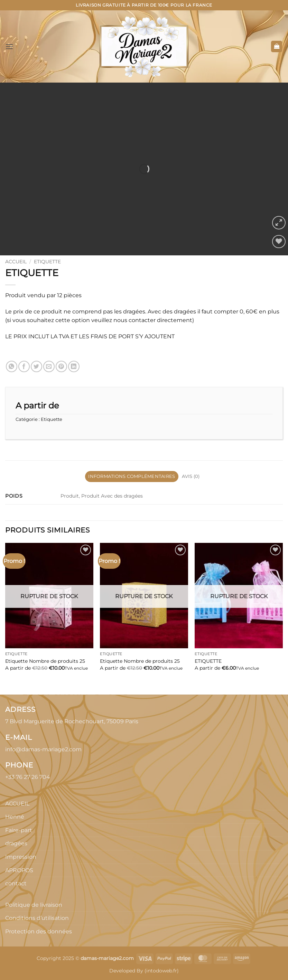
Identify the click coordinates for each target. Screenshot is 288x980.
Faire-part (19, 830)
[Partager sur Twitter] (36, 366)
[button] (9, 46)
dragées (16, 843)
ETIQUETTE (208, 661)
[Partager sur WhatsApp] (12, 366)
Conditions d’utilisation (37, 918)
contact (16, 883)
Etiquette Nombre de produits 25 (45, 661)
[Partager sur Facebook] (24, 366)
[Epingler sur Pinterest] (61, 366)
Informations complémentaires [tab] (132, 476)
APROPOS (19, 870)
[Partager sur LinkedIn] (74, 366)
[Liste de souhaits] (279, 242)
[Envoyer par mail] (49, 366)
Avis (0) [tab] (191, 476)
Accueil (16, 262)
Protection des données (39, 931)
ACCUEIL (17, 804)
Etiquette (47, 262)
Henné (15, 817)
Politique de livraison (34, 905)
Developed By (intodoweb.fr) (144, 971)
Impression (21, 857)
